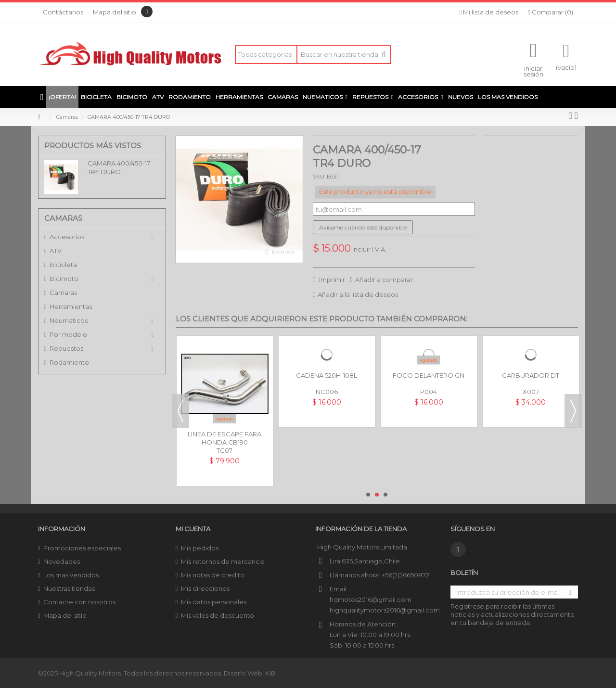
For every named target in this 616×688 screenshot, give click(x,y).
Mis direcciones (205, 588)
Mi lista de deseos (489, 12)
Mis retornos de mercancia (223, 561)
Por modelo (68, 334)
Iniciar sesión (533, 71)
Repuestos (66, 348)
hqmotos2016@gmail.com (371, 599)
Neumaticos (69, 320)
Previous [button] (180, 411)
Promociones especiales (82, 548)
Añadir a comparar (384, 280)
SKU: (319, 177)
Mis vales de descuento (218, 615)
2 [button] (377, 495)
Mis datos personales (214, 602)
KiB (270, 673)
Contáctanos (63, 12)
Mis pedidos (200, 548)
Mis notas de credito (213, 575)
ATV (56, 251)
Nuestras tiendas (69, 588)
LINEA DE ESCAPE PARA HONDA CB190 (225, 438)
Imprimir (331, 280)
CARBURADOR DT (531, 375)
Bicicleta (63, 265)
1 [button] (368, 495)
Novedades (62, 561)
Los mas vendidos (71, 575)
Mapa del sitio (115, 12)
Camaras (63, 293)
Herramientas (71, 306)
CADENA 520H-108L (327, 375)
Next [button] (573, 411)
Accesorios (67, 237)
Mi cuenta (193, 529)
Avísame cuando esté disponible (363, 227)
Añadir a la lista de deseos (358, 294)
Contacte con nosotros (79, 602)
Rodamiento (69, 362)
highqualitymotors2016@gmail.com (385, 610)
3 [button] (385, 495)
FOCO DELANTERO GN (429, 375)
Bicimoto (64, 279)
